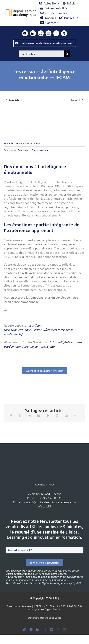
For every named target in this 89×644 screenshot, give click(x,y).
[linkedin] (33, 33)
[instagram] (41, 33)
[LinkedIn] (38, 416)
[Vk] (66, 416)
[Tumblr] (48, 416)
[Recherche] (67, 54)
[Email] (76, 416)
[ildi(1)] (45, 450)
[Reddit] (29, 416)
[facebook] (56, 33)
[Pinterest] (57, 416)
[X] (20, 416)
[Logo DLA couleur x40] (21, 11)
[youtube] (25, 33)
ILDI (48, 506)
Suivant (75, 100)
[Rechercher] (41, 54)
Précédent (16, 100)
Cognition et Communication (33, 150)
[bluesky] (24, 629)
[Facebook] (11, 416)
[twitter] (64, 33)
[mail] (48, 33)
